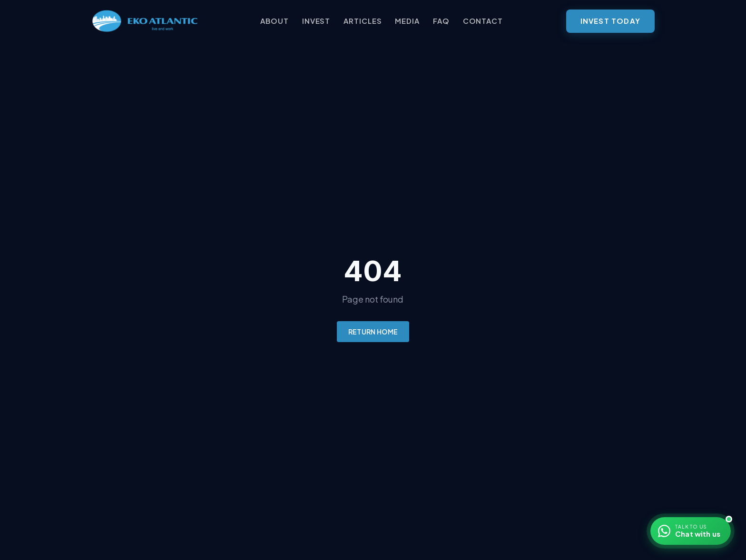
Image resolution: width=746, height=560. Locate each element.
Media (407, 21)
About (275, 21)
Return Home (373, 332)
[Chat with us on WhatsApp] (691, 531)
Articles (363, 21)
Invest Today (610, 21)
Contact (483, 21)
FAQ (441, 21)
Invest (316, 21)
